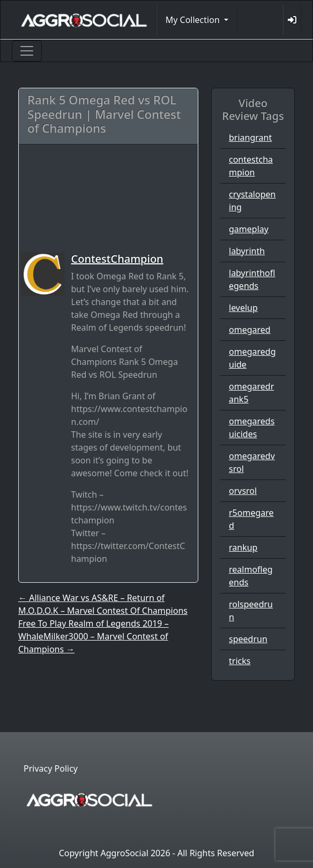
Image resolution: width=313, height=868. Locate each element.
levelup (243, 308)
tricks (240, 661)
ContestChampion (117, 259)
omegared (250, 330)
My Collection (194, 20)
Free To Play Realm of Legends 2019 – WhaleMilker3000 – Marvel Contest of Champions (94, 636)
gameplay (249, 229)
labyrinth (247, 251)
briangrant (250, 138)
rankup (243, 547)
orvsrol (243, 491)
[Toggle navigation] (27, 51)
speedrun (248, 639)
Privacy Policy (51, 768)
